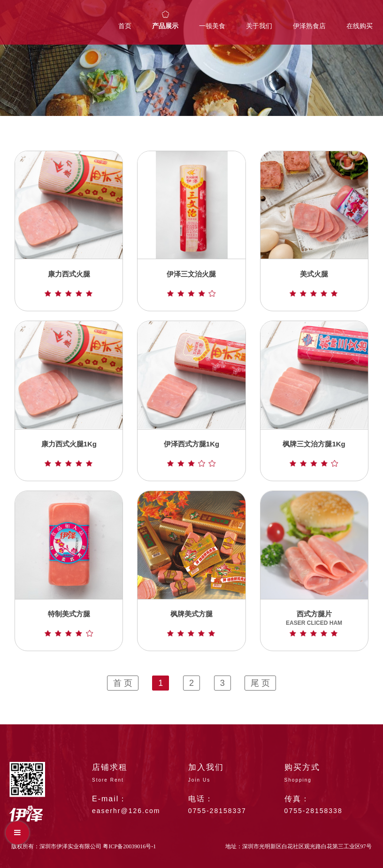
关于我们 (259, 26)
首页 (125, 26)
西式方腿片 (314, 623)
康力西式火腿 (69, 283)
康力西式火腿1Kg (69, 453)
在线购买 (360, 26)
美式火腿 (314, 283)
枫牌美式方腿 (191, 623)
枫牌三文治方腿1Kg (314, 453)
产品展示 (165, 26)
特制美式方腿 (69, 623)
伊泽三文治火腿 (191, 283)
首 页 (123, 683)
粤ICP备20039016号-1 (129, 846)
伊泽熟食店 (309, 26)
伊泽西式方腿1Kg (191, 453)
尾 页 (260, 683)
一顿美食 (212, 26)
